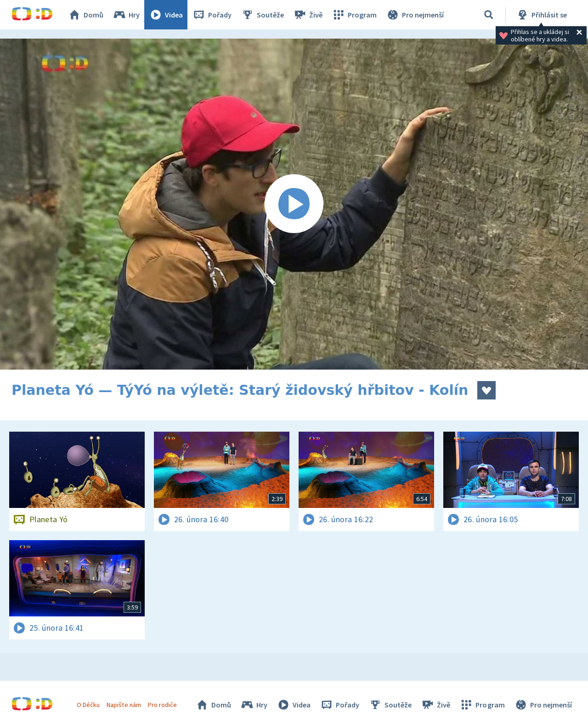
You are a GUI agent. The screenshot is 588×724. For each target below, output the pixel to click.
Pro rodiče (162, 705)
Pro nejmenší (415, 15)
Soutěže (262, 15)
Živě (308, 15)
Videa (166, 15)
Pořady (212, 15)
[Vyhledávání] (489, 15)
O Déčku (88, 705)
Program (354, 15)
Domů (85, 15)
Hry (126, 15)
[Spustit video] (294, 204)
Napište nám (124, 705)
